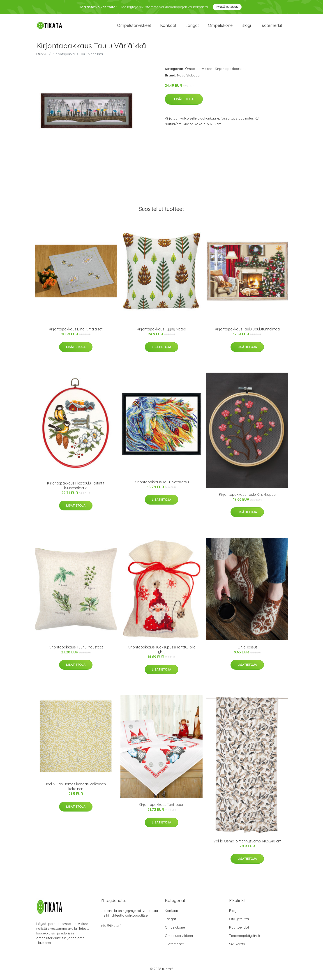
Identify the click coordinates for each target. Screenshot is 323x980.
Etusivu (42, 57)
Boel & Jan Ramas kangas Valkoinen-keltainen (76, 790)
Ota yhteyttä (239, 922)
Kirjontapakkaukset (230, 72)
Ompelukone (220, 27)
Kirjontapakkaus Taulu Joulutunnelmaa (247, 332)
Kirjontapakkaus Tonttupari (162, 808)
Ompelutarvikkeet (134, 27)
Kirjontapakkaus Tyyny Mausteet (76, 650)
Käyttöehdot (239, 931)
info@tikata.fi (111, 929)
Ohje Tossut (247, 650)
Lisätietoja (184, 102)
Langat (192, 27)
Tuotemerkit (271, 27)
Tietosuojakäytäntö (245, 939)
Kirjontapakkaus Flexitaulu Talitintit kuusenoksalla (76, 489)
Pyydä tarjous (227, 7)
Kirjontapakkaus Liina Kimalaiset (76, 332)
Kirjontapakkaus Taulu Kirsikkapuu (247, 498)
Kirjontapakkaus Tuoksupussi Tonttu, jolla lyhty (161, 653)
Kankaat (168, 27)
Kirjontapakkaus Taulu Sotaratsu (162, 485)
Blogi (246, 27)
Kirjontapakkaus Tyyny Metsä (161, 332)
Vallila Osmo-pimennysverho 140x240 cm (247, 844)
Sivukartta (237, 947)
